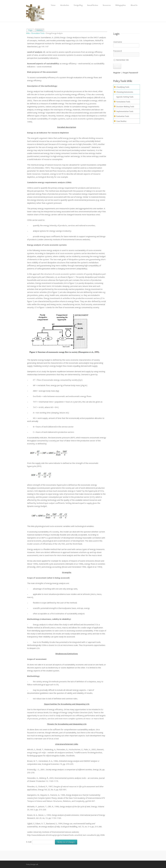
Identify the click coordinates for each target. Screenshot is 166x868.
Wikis (28, 33)
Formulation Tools (38, 33)
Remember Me (121, 60)
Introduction (65, 5)
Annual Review (93, 5)
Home (53, 5)
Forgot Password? (130, 73)
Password (117, 51)
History (40, 30)
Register (117, 73)
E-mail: (40, 842)
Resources (107, 5)
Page (30, 30)
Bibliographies (121, 5)
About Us (134, 5)
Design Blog (78, 5)
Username (118, 42)
